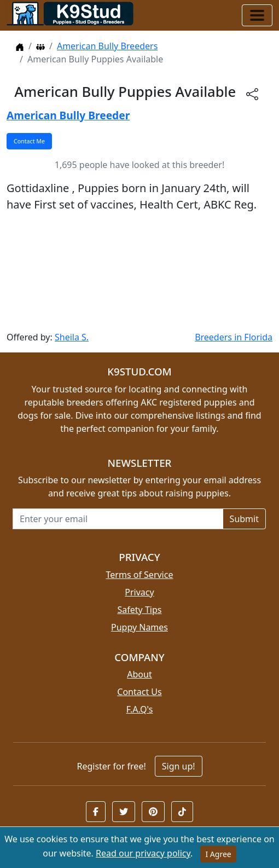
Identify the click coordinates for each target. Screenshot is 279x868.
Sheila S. (72, 337)
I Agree (218, 854)
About (139, 674)
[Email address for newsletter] (118, 519)
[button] (96, 812)
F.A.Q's (140, 709)
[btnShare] (252, 93)
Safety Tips (140, 610)
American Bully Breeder (68, 115)
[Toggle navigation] (257, 15)
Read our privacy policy (143, 853)
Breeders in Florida (234, 337)
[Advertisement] (139, 272)
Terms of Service (140, 575)
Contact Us (139, 692)
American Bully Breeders (107, 46)
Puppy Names (139, 627)
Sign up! (179, 766)
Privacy (139, 592)
